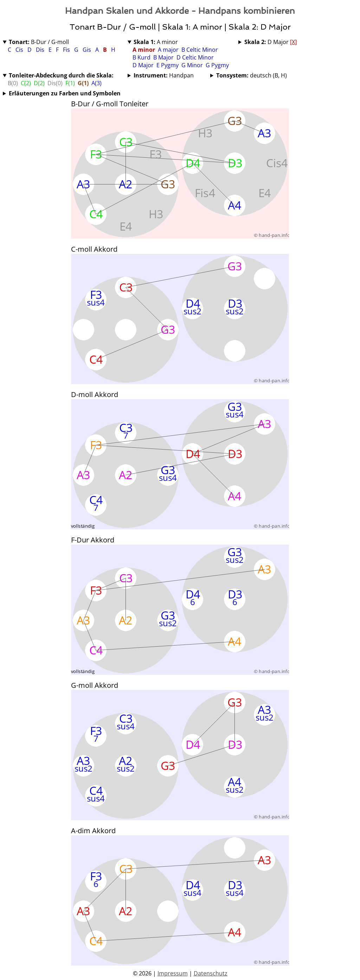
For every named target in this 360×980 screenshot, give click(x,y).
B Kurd (142, 57)
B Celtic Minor (200, 50)
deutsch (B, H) (252, 75)
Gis (88, 50)
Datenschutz (211, 973)
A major (168, 50)
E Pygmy (168, 65)
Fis (67, 50)
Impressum (173, 973)
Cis (20, 50)
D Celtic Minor (195, 57)
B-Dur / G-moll (39, 42)
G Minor (192, 65)
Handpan (164, 75)
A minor (156, 42)
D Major (143, 65)
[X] (293, 42)
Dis (41, 50)
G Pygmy (217, 65)
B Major (163, 57)
